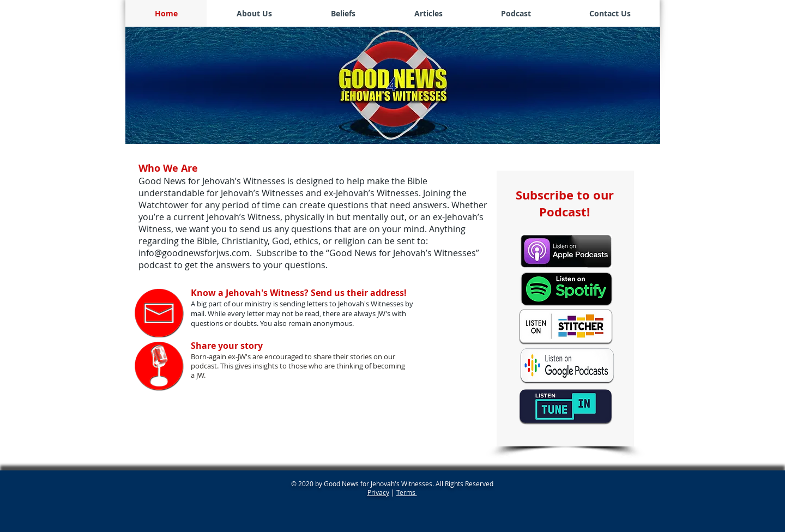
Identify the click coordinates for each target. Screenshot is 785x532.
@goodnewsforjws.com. (204, 253)
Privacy (378, 492)
